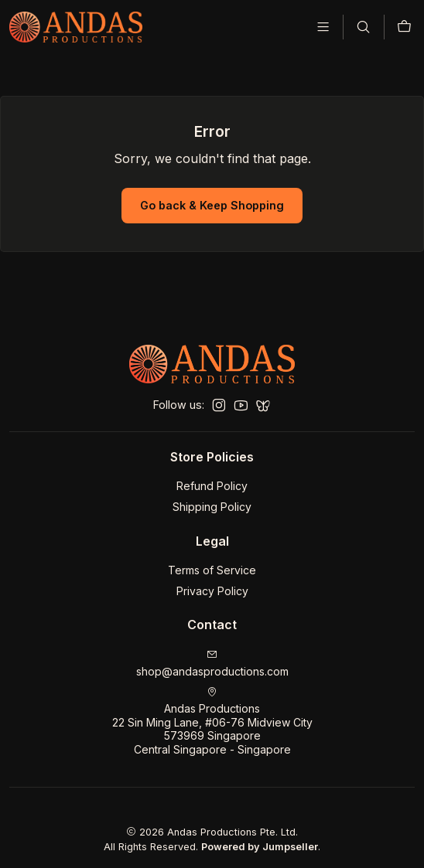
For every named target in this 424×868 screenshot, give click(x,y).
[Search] (363, 27)
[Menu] (323, 27)
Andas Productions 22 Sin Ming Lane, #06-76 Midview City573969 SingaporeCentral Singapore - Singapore (212, 717)
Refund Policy (212, 481)
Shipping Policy (212, 502)
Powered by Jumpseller (260, 842)
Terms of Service (212, 565)
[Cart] (404, 27)
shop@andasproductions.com (212, 658)
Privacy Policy (212, 585)
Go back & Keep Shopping (212, 200)
